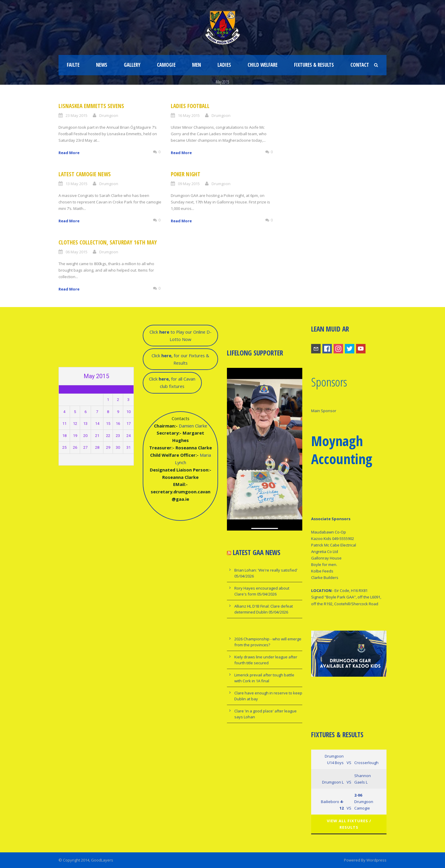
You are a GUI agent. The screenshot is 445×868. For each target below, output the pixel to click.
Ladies (224, 65)
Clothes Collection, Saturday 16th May (108, 242)
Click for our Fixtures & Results (180, 359)
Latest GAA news (257, 552)
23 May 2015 (77, 115)
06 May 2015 (77, 252)
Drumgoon (109, 115)
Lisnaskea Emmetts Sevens (91, 106)
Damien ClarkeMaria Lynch (181, 459)
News (102, 65)
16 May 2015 (189, 115)
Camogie (166, 65)
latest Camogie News (85, 174)
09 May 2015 (189, 184)
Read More (69, 153)
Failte (73, 65)
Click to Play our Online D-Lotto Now (181, 336)
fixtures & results (314, 65)
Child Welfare (263, 65)
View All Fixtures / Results (349, 824)
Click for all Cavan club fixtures (172, 382)
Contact (360, 65)
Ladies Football (190, 106)
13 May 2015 (77, 184)
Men (196, 65)
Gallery (132, 65)
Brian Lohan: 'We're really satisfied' (266, 570)
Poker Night (186, 174)
